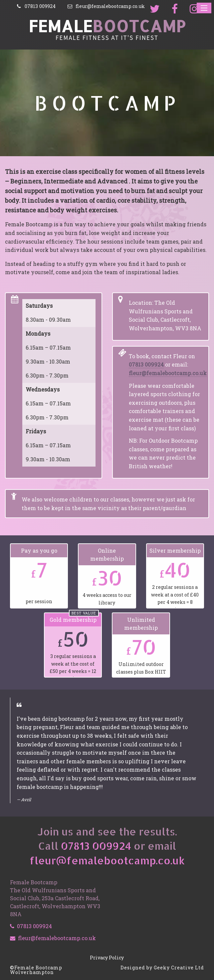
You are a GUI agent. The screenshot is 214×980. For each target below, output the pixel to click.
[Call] (36, 6)
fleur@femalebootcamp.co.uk (168, 373)
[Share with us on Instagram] (195, 9)
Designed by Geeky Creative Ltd (162, 968)
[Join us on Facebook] (175, 9)
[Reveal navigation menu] (204, 8)
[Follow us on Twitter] (155, 9)
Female (107, 26)
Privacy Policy (107, 958)
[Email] (106, 6)
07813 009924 (146, 364)
